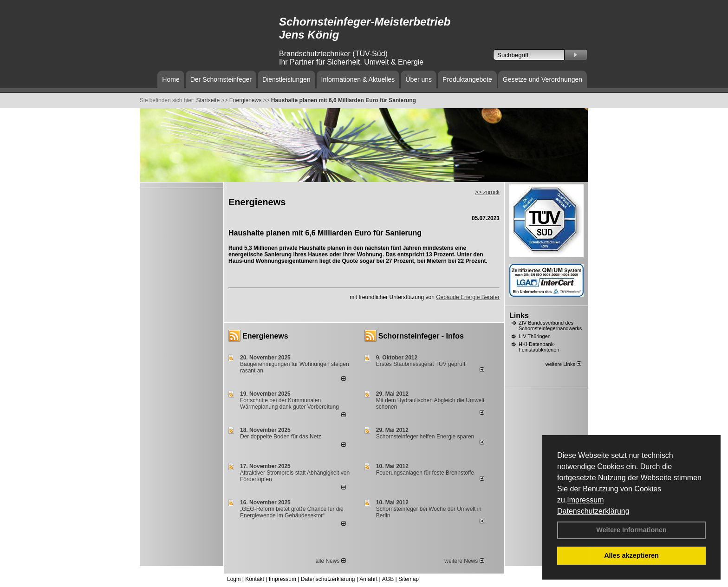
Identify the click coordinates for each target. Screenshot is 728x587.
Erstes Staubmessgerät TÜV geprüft (421, 364)
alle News (330, 561)
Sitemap (409, 579)
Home (171, 79)
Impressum (585, 500)
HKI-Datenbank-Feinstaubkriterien (539, 347)
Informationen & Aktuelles (358, 79)
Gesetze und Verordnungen (543, 79)
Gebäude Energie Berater (468, 297)
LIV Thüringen (535, 336)
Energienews (265, 336)
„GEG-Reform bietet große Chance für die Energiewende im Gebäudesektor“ (292, 512)
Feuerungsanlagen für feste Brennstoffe (425, 473)
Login (234, 579)
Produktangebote (467, 79)
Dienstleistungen (286, 79)
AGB (388, 579)
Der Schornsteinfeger (221, 79)
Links (519, 316)
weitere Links (563, 364)
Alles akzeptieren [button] (631, 555)
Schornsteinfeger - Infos (421, 336)
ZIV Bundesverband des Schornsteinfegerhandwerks (550, 326)
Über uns (419, 79)
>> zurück (487, 192)
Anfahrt (368, 579)
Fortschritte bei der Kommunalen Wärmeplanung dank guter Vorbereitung (289, 404)
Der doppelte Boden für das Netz (281, 437)
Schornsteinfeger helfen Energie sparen (425, 437)
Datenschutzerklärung (593, 511)
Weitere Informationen (631, 530)
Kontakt (255, 579)
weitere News (464, 561)
